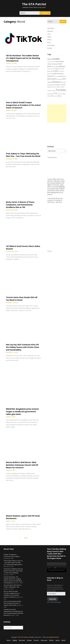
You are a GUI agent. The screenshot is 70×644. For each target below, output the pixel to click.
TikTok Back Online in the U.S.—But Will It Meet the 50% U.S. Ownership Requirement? (13, 563)
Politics (51, 640)
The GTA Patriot (34, 4)
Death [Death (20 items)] (54, 67)
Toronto (36, 640)
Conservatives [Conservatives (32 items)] (59, 62)
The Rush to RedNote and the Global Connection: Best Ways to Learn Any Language (13, 571)
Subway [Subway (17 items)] (49, 90)
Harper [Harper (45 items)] (56, 71)
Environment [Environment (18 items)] (51, 69)
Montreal (22, 640)
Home (9, 640)
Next (26, 538)
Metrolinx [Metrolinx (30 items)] (63, 76)
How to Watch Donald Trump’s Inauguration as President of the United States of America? (23, 105)
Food (49, 34)
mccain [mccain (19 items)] (57, 76)
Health (49, 37)
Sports (58, 640)
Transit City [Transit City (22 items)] (50, 94)
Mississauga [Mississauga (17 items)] (59, 79)
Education (50, 31)
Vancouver (44, 640)
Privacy (49, 251)
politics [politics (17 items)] (64, 82)
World (63, 640)
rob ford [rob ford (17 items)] (54, 87)
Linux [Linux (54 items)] (50, 76)
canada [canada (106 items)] (56, 59)
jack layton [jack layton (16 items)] (62, 71)
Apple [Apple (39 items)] (49, 59)
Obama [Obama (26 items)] (49, 82)
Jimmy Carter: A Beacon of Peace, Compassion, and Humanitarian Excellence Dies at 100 (20, 205)
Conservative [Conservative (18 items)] (51, 62)
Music (49, 42)
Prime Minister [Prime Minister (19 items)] (51, 85)
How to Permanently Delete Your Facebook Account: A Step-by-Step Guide (12, 603)
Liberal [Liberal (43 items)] (56, 73)
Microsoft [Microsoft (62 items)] (52, 79)
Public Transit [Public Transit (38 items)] (60, 85)
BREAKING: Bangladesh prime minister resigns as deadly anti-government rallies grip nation (22, 412)
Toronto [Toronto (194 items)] (61, 90)
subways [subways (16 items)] (53, 91)
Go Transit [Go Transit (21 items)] (61, 69)
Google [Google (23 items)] (56, 69)
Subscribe (52, 599)
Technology (51, 45)
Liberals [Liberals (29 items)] (61, 74)
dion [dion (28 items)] (57, 67)
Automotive (51, 28)
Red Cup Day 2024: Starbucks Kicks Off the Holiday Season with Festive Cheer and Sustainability (23, 347)
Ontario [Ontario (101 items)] (56, 82)
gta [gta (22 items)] (52, 71)
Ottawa (29, 640)
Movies (49, 40)
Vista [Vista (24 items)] (52, 96)
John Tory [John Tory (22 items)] (50, 74)
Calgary (15, 640)
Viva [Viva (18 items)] (55, 96)
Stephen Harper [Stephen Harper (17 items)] (61, 87)
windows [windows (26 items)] (59, 96)
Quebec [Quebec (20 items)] (49, 87)
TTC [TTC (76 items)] (56, 93)
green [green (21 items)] (49, 71)
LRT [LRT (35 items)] (54, 76)
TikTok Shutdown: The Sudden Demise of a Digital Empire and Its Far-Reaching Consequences (23, 58)
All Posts (50, 48)
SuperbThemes (54, 637)
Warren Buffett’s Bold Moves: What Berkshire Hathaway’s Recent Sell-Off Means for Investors (22, 465)
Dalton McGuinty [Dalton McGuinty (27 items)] (52, 64)
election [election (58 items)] (62, 66)
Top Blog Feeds (52, 157)
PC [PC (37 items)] (61, 82)
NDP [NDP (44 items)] (64, 79)
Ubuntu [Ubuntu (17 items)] (60, 94)
